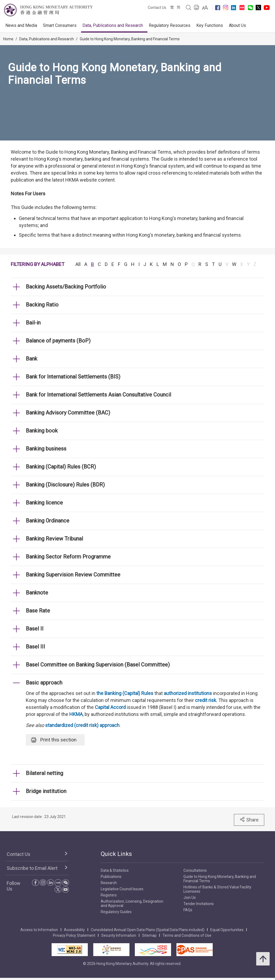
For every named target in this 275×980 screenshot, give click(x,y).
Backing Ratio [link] (42, 305)
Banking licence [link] (44, 503)
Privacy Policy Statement (74, 935)
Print (54, 740)
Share (249, 820)
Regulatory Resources (170, 25)
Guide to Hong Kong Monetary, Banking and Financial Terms (130, 39)
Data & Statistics (115, 870)
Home (8, 39)
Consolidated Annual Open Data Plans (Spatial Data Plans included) (148, 930)
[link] (205, 8)
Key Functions (210, 25)
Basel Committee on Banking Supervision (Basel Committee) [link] (98, 665)
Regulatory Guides (116, 912)
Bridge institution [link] (46, 791)
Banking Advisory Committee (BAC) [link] (68, 413)
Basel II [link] (35, 629)
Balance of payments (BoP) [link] (58, 341)
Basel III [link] (35, 647)
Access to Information (39, 930)
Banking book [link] (42, 431)
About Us (237, 25)
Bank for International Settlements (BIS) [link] (73, 377)
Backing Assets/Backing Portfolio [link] (66, 287)
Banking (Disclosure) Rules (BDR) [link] (65, 485)
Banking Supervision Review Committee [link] (73, 575)
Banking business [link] (46, 449)
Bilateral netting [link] (44, 773)
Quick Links (116, 854)
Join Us (190, 898)
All (78, 264)
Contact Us (157, 8)
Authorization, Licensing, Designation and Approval (132, 903)
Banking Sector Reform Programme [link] (68, 557)
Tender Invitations (199, 904)
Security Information (119, 935)
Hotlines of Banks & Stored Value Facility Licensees (217, 889)
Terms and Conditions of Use (187, 935)
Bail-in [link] (33, 323)
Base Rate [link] (38, 611)
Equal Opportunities (227, 930)
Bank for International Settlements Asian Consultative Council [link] (98, 395)
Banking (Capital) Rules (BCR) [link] (61, 467)
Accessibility (74, 930)
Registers (109, 895)
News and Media (21, 25)
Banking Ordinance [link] (48, 521)
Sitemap (149, 935)
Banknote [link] (37, 593)
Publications (111, 877)
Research (109, 883)
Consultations (195, 870)
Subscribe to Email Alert (32, 868)
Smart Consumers (60, 25)
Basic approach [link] (44, 683)
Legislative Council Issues (122, 889)
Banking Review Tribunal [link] (54, 539)
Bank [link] (32, 359)
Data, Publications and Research (113, 25)
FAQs (188, 910)
